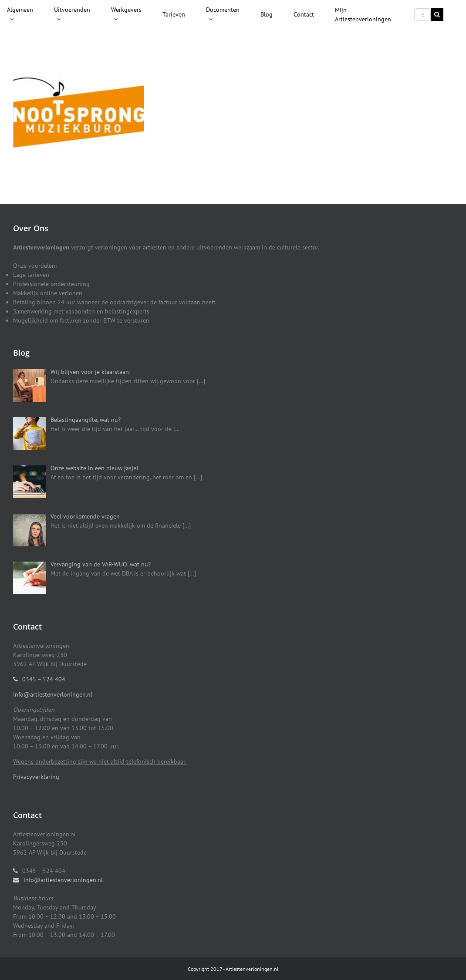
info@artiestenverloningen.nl (53, 694)
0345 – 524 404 (44, 679)
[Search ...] (422, 15)
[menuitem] (20, 15)
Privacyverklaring (36, 777)
